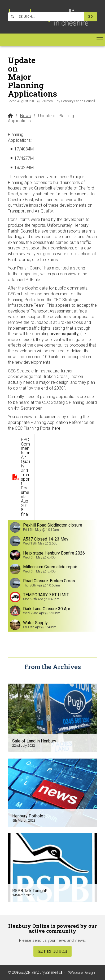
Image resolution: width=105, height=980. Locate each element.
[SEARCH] (48, 17)
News (25, 116)
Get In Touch (53, 951)
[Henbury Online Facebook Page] (24, 16)
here (56, 428)
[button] (52, 40)
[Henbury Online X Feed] (69, 972)
